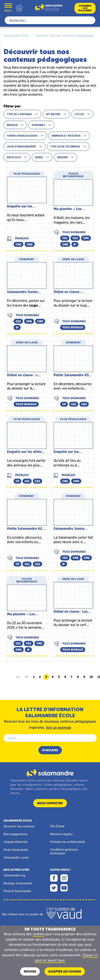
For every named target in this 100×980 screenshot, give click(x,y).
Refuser (30, 971)
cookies (38, 934)
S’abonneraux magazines (85, 8)
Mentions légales (61, 834)
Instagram (64, 878)
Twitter (54, 888)
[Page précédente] (27, 677)
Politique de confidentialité (68, 842)
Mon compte (19, 8)
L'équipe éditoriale (16, 842)
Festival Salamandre (17, 891)
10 (91, 677)
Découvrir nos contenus (19, 826)
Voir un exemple (59, 727)
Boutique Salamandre (18, 883)
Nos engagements (15, 834)
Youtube (64, 888)
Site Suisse (57, 826)
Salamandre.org (14, 875)
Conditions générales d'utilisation (64, 851)
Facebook (54, 878)
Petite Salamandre (16, 850)
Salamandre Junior (16, 857)
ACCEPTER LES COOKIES (65, 971)
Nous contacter (50, 803)
